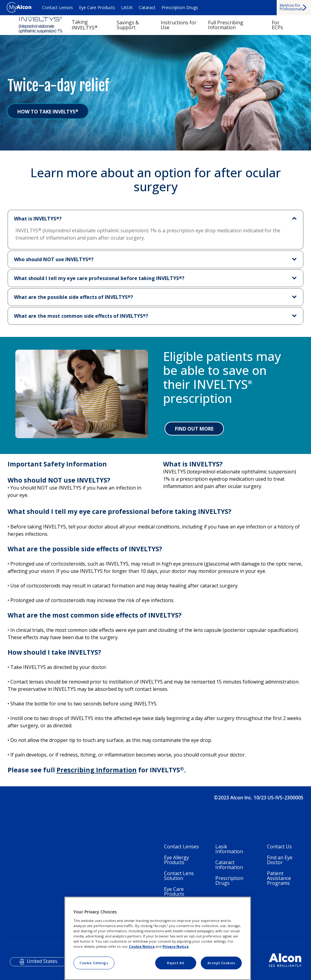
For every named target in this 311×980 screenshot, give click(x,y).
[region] (158, 938)
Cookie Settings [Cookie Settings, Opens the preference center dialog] (94, 963)
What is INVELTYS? (38, 219)
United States (42, 961)
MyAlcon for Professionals (291, 7)
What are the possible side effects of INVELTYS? (73, 297)
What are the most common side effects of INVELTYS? (81, 316)
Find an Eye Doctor (280, 860)
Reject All (176, 963)
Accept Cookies (221, 963)
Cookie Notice (142, 946)
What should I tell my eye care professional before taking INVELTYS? (99, 278)
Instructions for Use (179, 25)
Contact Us (279, 847)
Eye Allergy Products (176, 860)
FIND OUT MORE (194, 429)
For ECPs (277, 25)
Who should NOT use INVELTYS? (54, 259)
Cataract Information (229, 865)
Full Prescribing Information (226, 25)
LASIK (127, 7)
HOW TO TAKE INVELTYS (48, 112)
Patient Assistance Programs (279, 878)
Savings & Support (128, 25)
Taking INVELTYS (85, 25)
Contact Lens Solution (179, 876)
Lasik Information (229, 849)
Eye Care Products (97, 7)
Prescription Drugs (180, 7)
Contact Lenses (58, 7)
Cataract (147, 7)
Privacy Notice (176, 946)
